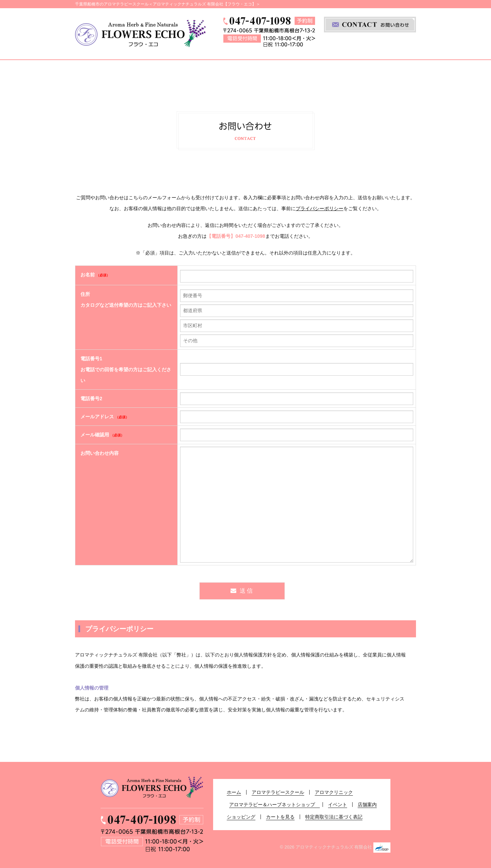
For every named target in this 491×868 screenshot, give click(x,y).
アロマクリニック (209, 74)
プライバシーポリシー (319, 208)
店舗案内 (398, 74)
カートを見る (280, 817)
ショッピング (241, 817)
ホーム (90, 74)
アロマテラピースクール (141, 74)
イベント (363, 74)
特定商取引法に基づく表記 (334, 817)
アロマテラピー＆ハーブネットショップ (294, 74)
